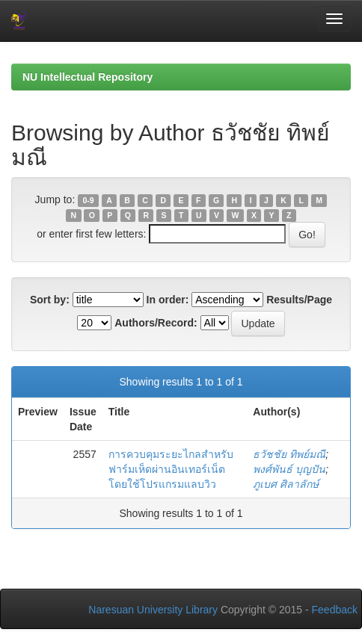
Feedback (335, 610)
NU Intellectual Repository (88, 77)
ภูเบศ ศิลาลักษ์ (286, 484)
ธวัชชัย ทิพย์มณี (289, 454)
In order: (168, 300)
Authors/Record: (156, 323)
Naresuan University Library (153, 610)
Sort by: (50, 300)
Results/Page (299, 300)
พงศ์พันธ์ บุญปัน (289, 469)
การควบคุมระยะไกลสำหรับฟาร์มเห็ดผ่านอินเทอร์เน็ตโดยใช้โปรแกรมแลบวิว (171, 469)
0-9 (89, 200)
